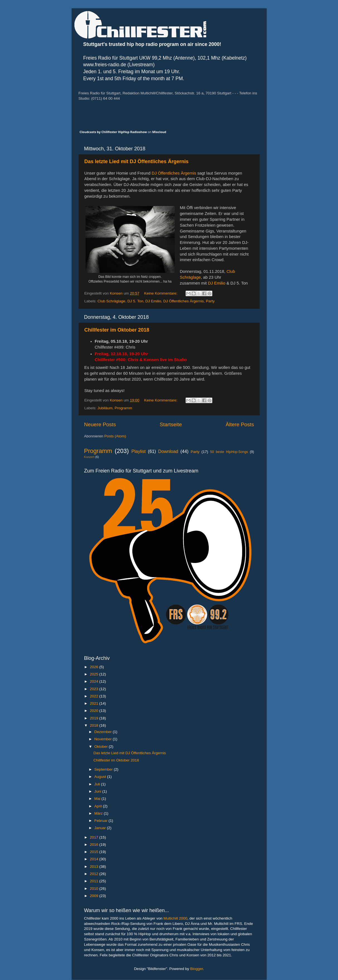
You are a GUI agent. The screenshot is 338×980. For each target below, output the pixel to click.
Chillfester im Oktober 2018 (117, 330)
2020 (94, 711)
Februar (102, 821)
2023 (94, 689)
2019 (94, 718)
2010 (94, 889)
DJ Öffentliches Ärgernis (174, 173)
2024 (94, 681)
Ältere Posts (240, 424)
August (101, 777)
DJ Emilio (217, 283)
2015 (94, 852)
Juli (98, 784)
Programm (123, 408)
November (104, 739)
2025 (94, 674)
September (104, 769)
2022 (94, 696)
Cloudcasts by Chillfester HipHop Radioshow (113, 132)
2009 (94, 896)
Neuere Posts (100, 424)
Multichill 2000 (176, 918)
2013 (94, 867)
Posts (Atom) (115, 436)
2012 (94, 874)
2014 (94, 859)
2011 (94, 881)
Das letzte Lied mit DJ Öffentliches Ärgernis (137, 161)
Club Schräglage (111, 301)
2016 (94, 845)
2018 (94, 725)
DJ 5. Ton (135, 301)
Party (210, 301)
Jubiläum (105, 408)
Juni (99, 791)
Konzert (89, 457)
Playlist (139, 451)
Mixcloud (159, 132)
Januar (101, 828)
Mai (98, 799)
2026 (94, 667)
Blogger (197, 969)
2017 (94, 837)
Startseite (171, 424)
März (99, 813)
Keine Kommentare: (161, 293)
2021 (94, 703)
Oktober (102, 747)
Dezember (104, 732)
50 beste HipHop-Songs (229, 452)
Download (168, 451)
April (99, 806)
